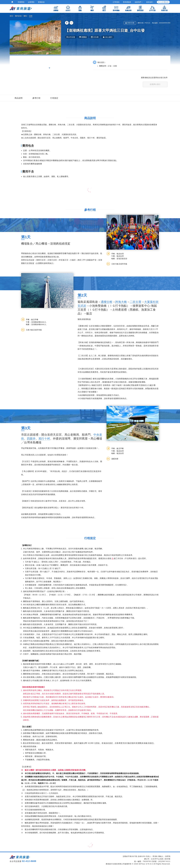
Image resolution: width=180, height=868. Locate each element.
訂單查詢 (116, 2)
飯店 (104, 8)
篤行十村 (44, 439)
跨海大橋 (121, 302)
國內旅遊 (18, 16)
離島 (25, 16)
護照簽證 (140, 8)
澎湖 (31, 16)
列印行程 (130, 23)
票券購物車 (127, 2)
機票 (92, 8)
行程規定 (54, 98)
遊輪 (80, 8)
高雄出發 (164, 8)
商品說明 (19, 98)
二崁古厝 (136, 302)
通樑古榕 (107, 302)
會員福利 (150, 2)
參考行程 (37, 98)
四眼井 (31, 439)
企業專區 (31, 2)
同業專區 (21, 2)
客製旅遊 (41, 2)
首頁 (11, 16)
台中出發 (152, 8)
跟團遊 (56, 8)
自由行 (68, 8)
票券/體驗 (116, 8)
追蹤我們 (139, 2)
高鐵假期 (128, 8)
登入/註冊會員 (163, 2)
